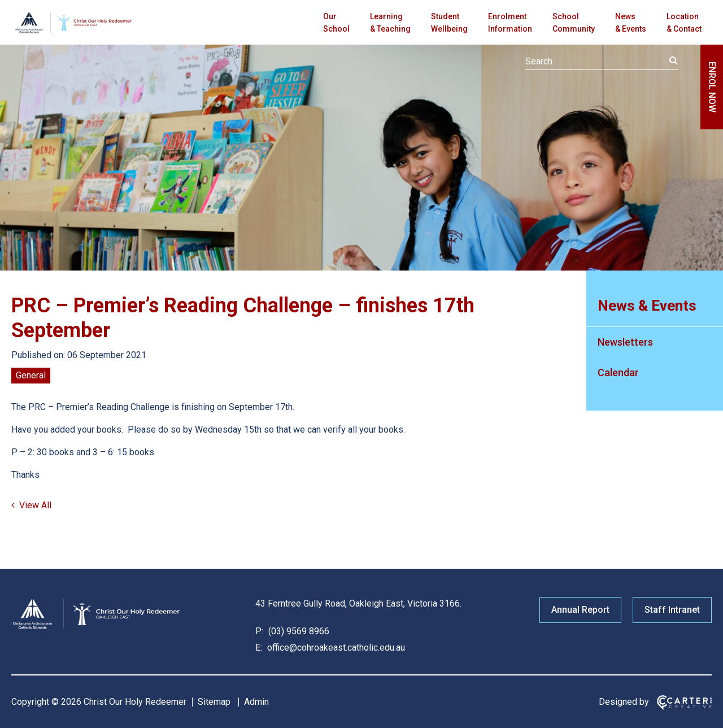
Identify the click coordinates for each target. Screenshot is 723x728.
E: (259, 648)
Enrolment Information (510, 23)
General (31, 375)
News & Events (631, 23)
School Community (574, 23)
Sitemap (214, 702)
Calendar (618, 372)
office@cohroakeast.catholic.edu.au (335, 648)
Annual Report (580, 610)
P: (259, 631)
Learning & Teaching (390, 23)
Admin (256, 702)
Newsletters (625, 342)
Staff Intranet (672, 610)
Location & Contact (684, 23)
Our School (336, 23)
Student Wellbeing (449, 23)
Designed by (624, 702)
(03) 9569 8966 (298, 631)
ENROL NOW (712, 87)
